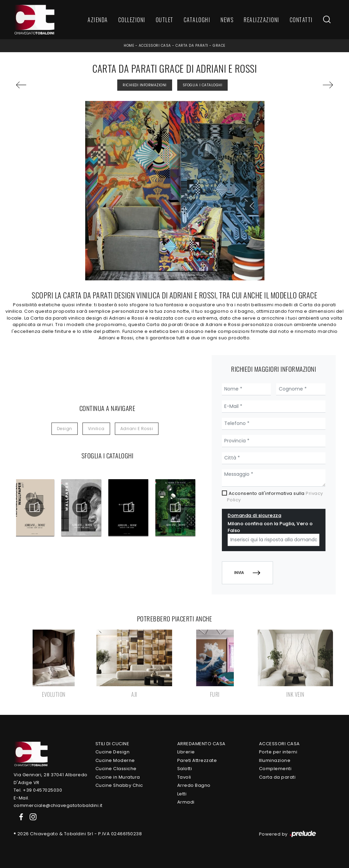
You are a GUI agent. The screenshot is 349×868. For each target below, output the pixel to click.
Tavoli (184, 777)
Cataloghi (197, 20)
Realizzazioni (262, 20)
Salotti (185, 769)
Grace (219, 46)
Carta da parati (192, 46)
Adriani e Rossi (137, 429)
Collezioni (132, 20)
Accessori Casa (155, 46)
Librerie (186, 752)
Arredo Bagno (194, 785)
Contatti (301, 20)
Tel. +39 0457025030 (38, 790)
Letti (182, 794)
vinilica (96, 429)
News (227, 20)
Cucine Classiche (116, 769)
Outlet (165, 20)
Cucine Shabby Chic (119, 785)
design (65, 429)
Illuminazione (275, 760)
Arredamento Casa (201, 744)
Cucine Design (113, 752)
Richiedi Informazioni (145, 85)
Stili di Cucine (112, 744)
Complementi (275, 769)
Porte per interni (278, 752)
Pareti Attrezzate (197, 760)
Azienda (98, 20)
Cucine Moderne (115, 760)
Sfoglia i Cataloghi (203, 85)
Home (129, 46)
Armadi (186, 802)
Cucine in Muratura (118, 777)
